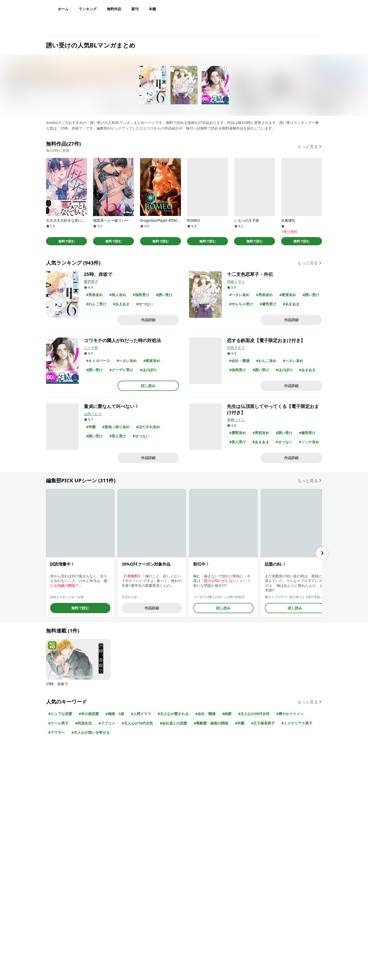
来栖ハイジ (236, 420)
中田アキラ (236, 348)
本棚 (152, 9)
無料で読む (67, 241)
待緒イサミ (236, 281)
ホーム (63, 9)
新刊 (135, 9)
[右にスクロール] (322, 553)
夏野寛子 (91, 281)
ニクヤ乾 (91, 348)
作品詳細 (148, 320)
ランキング (88, 9)
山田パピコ (93, 414)
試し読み (148, 386)
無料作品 (114, 9)
